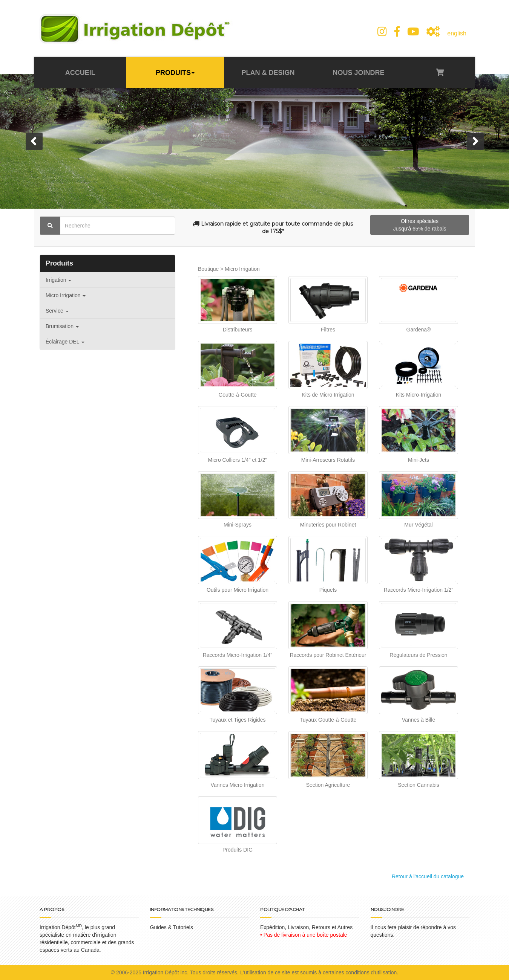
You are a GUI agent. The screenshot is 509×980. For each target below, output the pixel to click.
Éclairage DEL (65, 342)
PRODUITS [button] (175, 73)
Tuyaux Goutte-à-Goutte (328, 720)
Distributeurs (238, 330)
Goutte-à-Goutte (237, 395)
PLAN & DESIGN (268, 73)
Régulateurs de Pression (418, 655)
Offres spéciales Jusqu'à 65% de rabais (419, 225)
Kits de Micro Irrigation (328, 395)
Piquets (328, 590)
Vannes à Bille (419, 720)
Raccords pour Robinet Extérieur (328, 655)
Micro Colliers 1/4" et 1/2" (238, 460)
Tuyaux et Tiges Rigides (238, 720)
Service (57, 311)
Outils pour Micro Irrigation (238, 590)
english (457, 33)
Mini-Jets (419, 460)
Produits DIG (238, 850)
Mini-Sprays (238, 525)
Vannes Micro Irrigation (238, 785)
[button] (34, 141)
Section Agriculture (328, 785)
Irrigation (58, 280)
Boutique (208, 269)
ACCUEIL (80, 73)
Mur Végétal (418, 525)
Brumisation (62, 326)
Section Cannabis (419, 785)
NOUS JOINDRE (358, 73)
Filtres (328, 330)
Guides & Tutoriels (172, 927)
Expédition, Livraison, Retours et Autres (306, 927)
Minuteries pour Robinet (328, 525)
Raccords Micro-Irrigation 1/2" (419, 590)
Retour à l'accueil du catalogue (428, 876)
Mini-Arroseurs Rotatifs (328, 460)
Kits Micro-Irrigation (419, 395)
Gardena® (419, 330)
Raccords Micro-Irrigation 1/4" (238, 655)
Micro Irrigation (66, 295)
